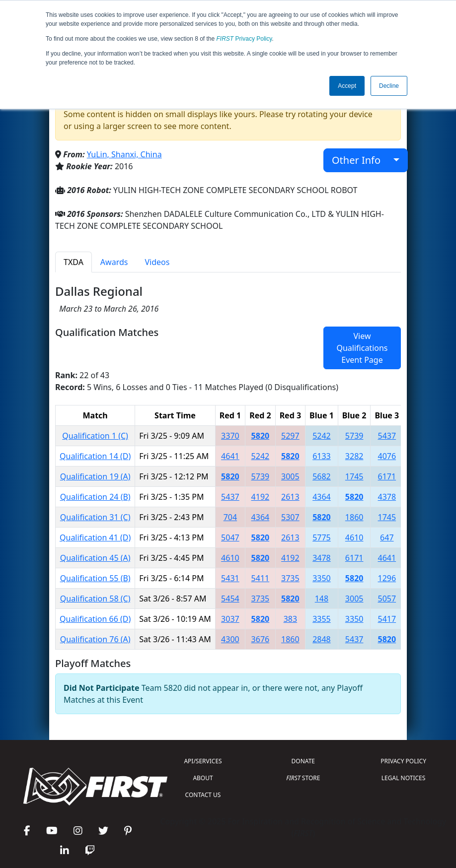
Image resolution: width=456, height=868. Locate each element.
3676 (261, 639)
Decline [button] (389, 86)
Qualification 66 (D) (95, 619)
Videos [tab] (157, 262)
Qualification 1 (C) (95, 436)
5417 (387, 619)
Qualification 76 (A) (95, 639)
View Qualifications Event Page (362, 348)
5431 (230, 578)
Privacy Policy (244, 39)
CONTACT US (203, 795)
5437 (387, 436)
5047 (230, 537)
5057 (387, 599)
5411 (261, 578)
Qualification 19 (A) (95, 476)
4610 (354, 537)
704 (230, 517)
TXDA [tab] (74, 262)
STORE (303, 778)
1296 (387, 578)
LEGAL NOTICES (404, 778)
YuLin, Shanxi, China (124, 154)
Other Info (361, 160)
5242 (322, 436)
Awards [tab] (114, 262)
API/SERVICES (203, 761)
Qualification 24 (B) (95, 497)
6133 (322, 456)
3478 (322, 558)
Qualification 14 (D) (95, 456)
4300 (230, 639)
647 (387, 537)
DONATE (303, 761)
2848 (322, 639)
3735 (290, 578)
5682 (322, 476)
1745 (354, 476)
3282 (354, 456)
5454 (230, 599)
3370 (230, 436)
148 (322, 599)
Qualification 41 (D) (95, 537)
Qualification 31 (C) (95, 517)
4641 (230, 456)
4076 (387, 456)
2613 (290, 497)
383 (290, 619)
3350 (322, 578)
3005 (290, 476)
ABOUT (203, 778)
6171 (387, 476)
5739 (354, 436)
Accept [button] (347, 86)
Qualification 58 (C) (95, 599)
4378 (387, 497)
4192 (261, 497)
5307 (290, 517)
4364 (322, 497)
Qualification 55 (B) (95, 578)
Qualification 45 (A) (95, 558)
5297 (290, 436)
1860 (354, 517)
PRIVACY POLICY (403, 761)
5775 (322, 537)
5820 (261, 436)
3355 (322, 619)
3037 (230, 619)
